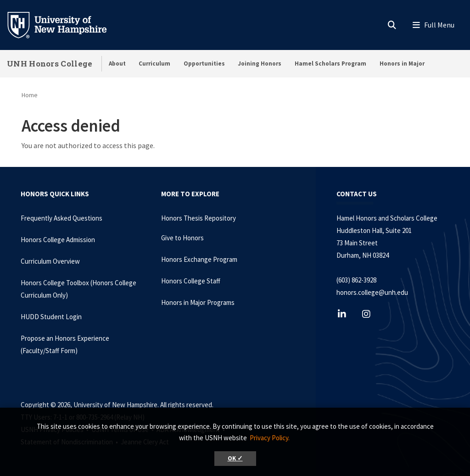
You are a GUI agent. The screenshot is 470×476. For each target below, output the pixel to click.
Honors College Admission (58, 240)
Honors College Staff (191, 281)
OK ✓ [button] (235, 458)
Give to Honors (182, 238)
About (117, 64)
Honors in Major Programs (198, 302)
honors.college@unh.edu (372, 292)
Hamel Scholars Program (330, 64)
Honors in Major (402, 64)
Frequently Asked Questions (62, 218)
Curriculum (154, 64)
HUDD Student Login (51, 317)
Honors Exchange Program (199, 259)
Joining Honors (260, 64)
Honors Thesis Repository (199, 218)
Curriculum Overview (50, 261)
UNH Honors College (50, 64)
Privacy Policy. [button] (270, 438)
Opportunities (204, 64)
